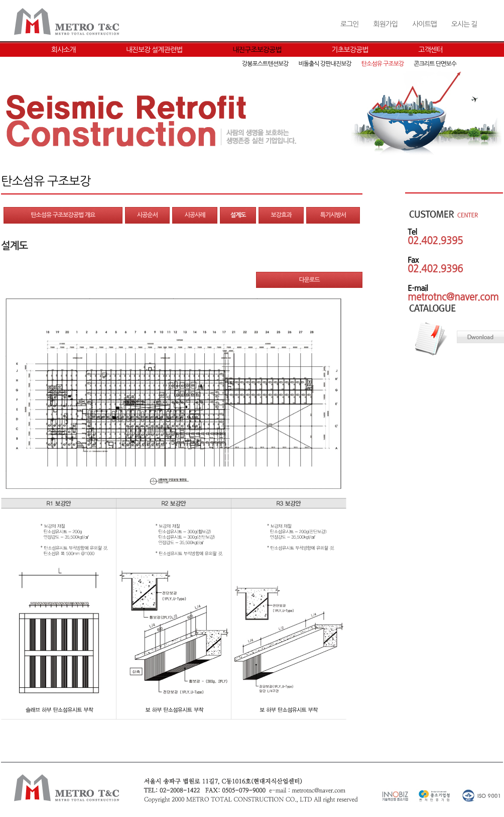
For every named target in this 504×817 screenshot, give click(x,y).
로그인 (349, 24)
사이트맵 (424, 24)
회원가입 (385, 24)
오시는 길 (464, 24)
